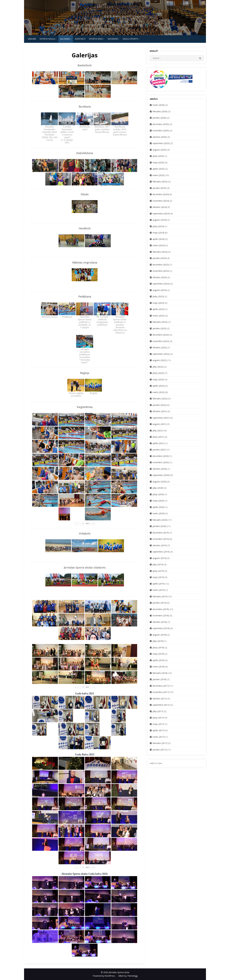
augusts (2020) (160, 482)
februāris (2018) (160, 673)
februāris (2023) (160, 322)
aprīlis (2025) (159, 169)
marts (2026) (159, 105)
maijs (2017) (158, 724)
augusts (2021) (160, 424)
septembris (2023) (161, 284)
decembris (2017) (161, 686)
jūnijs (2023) (158, 296)
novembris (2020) (161, 462)
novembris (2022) (161, 341)
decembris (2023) (161, 265)
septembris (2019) (161, 552)
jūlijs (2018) (158, 641)
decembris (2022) (161, 335)
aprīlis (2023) (159, 309)
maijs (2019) (158, 577)
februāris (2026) (160, 111)
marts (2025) (159, 175)
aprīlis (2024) (159, 239)
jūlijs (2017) (158, 711)
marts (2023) (159, 316)
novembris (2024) (161, 201)
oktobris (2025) (160, 137)
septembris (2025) (161, 143)
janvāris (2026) (160, 118)
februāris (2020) (160, 520)
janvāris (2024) (160, 258)
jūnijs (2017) (158, 718)
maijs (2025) (158, 162)
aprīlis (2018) (159, 660)
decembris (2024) (161, 194)
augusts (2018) (160, 635)
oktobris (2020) (160, 469)
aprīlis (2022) (159, 386)
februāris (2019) (160, 596)
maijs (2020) (158, 501)
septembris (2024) (161, 214)
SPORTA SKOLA (47, 39)
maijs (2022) (158, 379)
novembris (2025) (161, 130)
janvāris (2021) (160, 450)
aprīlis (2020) (159, 507)
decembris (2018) (161, 609)
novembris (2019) (161, 539)
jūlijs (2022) (158, 367)
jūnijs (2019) (158, 571)
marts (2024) (159, 245)
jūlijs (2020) (158, 488)
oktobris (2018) (160, 622)
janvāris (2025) (160, 188)
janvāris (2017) (160, 750)
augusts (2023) (160, 290)
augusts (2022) (160, 360)
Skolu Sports (130, 39)
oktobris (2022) (160, 347)
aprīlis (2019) (159, 584)
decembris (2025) (161, 124)
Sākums (32, 39)
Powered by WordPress (104, 976)
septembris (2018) (161, 628)
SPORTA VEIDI (96, 39)
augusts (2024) (160, 220)
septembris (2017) (161, 705)
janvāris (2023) (160, 328)
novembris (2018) (161, 616)
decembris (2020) (161, 456)
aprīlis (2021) (159, 443)
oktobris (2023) (160, 277)
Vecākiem (113, 39)
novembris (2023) (161, 271)
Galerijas (65, 39)
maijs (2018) (158, 654)
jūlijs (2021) (158, 431)
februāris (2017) (160, 743)
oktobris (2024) (160, 207)
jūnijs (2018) (158, 647)
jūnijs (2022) (158, 373)
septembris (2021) (161, 418)
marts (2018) (159, 667)
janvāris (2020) (160, 526)
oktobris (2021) (160, 411)
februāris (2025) (160, 182)
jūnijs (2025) (158, 156)
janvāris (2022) (160, 405)
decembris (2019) (161, 533)
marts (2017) (159, 737)
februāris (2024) (160, 252)
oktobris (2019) (160, 545)
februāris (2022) (160, 399)
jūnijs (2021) (158, 437)
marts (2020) (159, 513)
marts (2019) (159, 590)
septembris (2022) (161, 354)
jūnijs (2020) (158, 494)
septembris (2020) (161, 475)
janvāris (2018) (160, 679)
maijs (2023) (158, 303)
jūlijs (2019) (158, 564)
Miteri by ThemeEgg (128, 976)
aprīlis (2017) (159, 730)
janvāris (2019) (160, 603)
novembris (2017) (161, 692)
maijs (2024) (158, 233)
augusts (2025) (160, 150)
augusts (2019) (160, 558)
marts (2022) (159, 392)
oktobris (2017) (160, 699)
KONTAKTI (80, 39)
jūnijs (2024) (158, 226)
